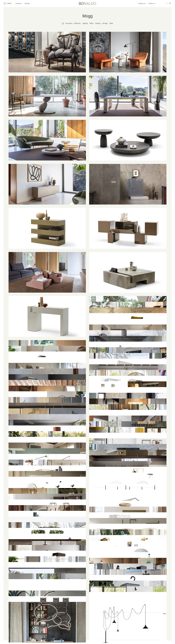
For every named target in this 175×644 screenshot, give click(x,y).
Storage (105, 23)
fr (170, 3)
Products (19, 3)
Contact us (142, 3)
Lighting (85, 23)
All (63, 23)
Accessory (69, 23)
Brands (28, 3)
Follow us (152, 3)
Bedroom (77, 23)
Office (91, 23)
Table (111, 23)
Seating (98, 23)
